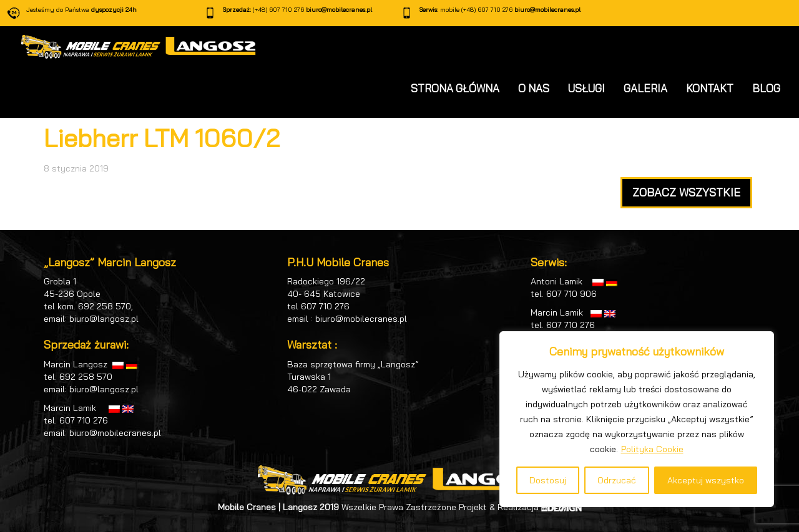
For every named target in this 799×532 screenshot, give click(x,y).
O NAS (534, 88)
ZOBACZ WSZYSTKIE (686, 192)
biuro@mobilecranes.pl (339, 10)
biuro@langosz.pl (104, 319)
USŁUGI (586, 88)
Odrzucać (617, 480)
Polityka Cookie (652, 449)
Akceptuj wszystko (706, 480)
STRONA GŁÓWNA (455, 88)
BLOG (766, 88)
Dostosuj (548, 480)
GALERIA (645, 88)
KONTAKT (710, 88)
